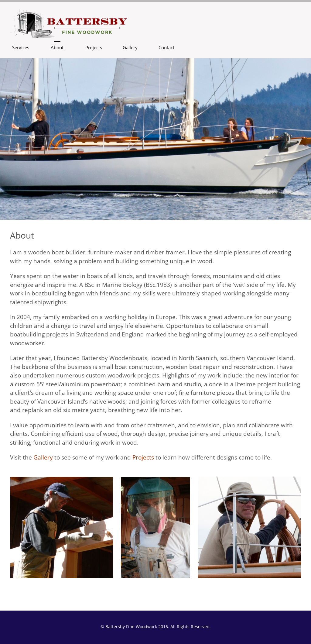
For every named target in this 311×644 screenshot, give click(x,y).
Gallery (43, 457)
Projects (143, 457)
